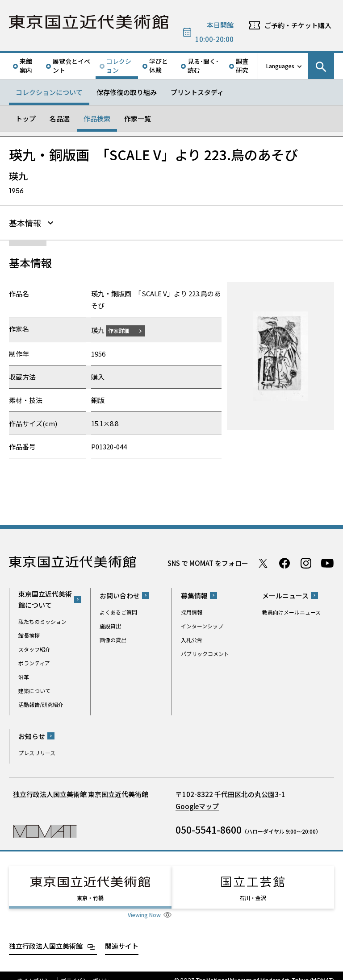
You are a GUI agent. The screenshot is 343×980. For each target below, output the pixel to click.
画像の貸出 (113, 638)
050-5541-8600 (209, 828)
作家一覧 (138, 118)
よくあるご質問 (118, 611)
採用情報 (192, 611)
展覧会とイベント (71, 66)
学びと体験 (159, 66)
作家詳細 (124, 329)
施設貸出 (110, 625)
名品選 (60, 118)
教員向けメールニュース (291, 611)
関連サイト (122, 936)
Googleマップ (197, 805)
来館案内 (26, 66)
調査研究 (242, 66)
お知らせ (32, 735)
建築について (34, 689)
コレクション (119, 66)
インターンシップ (202, 625)
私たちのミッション (42, 620)
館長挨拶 (29, 634)
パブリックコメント (205, 652)
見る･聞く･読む (203, 66)
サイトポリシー (36, 971)
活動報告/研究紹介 (41, 703)
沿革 (24, 675)
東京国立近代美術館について (45, 598)
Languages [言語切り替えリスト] (280, 66)
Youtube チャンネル (327, 562)
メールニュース (285, 594)
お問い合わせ (120, 594)
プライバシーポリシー (88, 971)
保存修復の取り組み (127, 92)
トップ (26, 118)
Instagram (306, 562)
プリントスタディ (197, 92)
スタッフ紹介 (34, 648)
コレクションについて (49, 92)
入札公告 (192, 638)
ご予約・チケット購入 (298, 25)
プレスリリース (37, 751)
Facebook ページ (284, 562)
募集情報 (194, 594)
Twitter (263, 562)
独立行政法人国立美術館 (46, 936)
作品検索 (97, 118)
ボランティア (34, 662)
